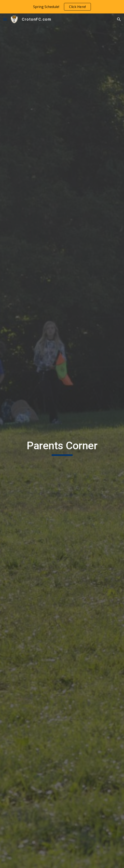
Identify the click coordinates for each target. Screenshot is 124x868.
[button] (5, 19)
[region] (62, 7)
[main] (62, 448)
